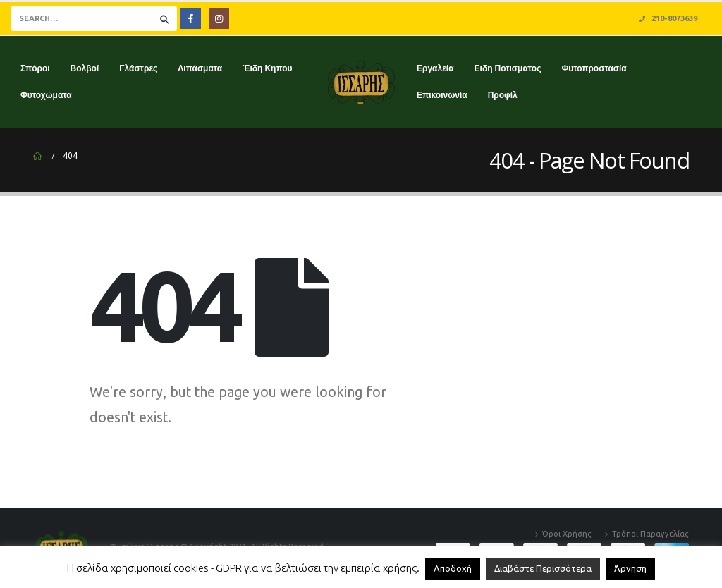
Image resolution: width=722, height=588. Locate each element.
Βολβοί (85, 68)
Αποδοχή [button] (453, 568)
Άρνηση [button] (630, 568)
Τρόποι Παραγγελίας (650, 533)
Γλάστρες (138, 68)
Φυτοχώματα (46, 95)
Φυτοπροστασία (594, 68)
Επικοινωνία (442, 95)
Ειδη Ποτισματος (508, 68)
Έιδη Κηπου (267, 68)
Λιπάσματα (200, 68)
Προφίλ (503, 95)
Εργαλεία (435, 68)
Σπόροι (35, 68)
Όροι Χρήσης (567, 533)
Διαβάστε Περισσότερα (543, 568)
